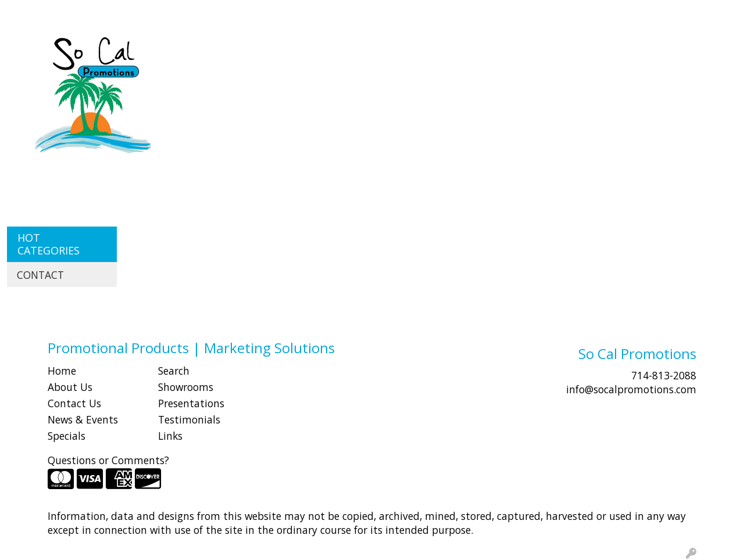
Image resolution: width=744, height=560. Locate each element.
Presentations (191, 403)
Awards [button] (264, 51)
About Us (70, 387)
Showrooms (186, 387)
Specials (67, 436)
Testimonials (189, 419)
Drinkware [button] (367, 51)
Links (170, 436)
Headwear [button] (471, 51)
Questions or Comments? (108, 460)
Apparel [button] (209, 51)
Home (62, 371)
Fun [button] (419, 51)
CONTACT (157, 13)
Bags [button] (312, 51)
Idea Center (213, 13)
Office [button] (580, 51)
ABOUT (63, 13)
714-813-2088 (664, 375)
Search (526, 13)
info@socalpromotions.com (631, 389)
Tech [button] (623, 51)
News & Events (83, 419)
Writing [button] (672, 51)
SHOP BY (107, 13)
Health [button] (531, 51)
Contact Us (74, 403)
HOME (25, 13)
